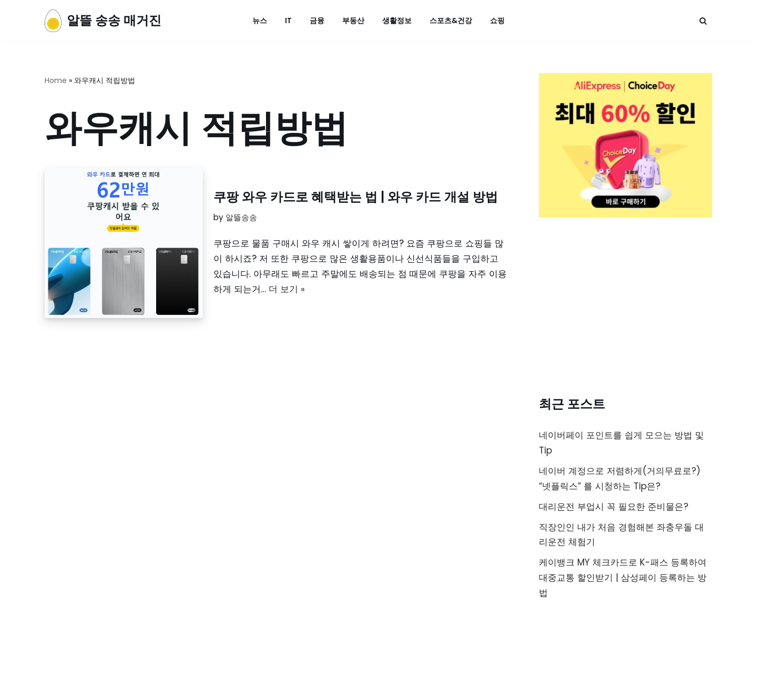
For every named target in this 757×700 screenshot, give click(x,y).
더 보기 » (287, 289)
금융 (317, 21)
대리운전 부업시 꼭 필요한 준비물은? (613, 507)
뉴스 (260, 21)
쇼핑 (497, 21)
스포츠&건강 (451, 21)
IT (288, 21)
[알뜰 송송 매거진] (103, 21)
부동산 (353, 21)
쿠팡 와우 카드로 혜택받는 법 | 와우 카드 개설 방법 (356, 197)
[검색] (703, 21)
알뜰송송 (241, 217)
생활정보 (397, 21)
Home (56, 80)
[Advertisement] (626, 309)
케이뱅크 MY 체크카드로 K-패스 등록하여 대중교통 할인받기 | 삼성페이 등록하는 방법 (623, 578)
